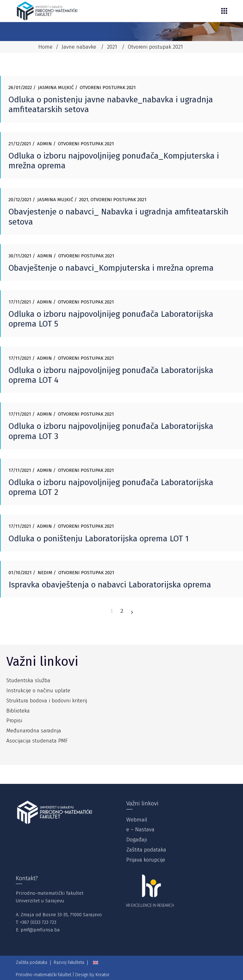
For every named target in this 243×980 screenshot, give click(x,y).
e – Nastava (140, 830)
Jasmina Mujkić (56, 87)
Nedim (45, 573)
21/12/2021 (20, 144)
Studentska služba (28, 680)
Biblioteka (18, 711)
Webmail (137, 820)
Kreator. (103, 975)
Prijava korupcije (146, 860)
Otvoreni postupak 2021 (108, 87)
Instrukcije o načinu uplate (38, 691)
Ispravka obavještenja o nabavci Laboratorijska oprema (110, 585)
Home (45, 47)
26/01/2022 (20, 87)
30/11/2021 (20, 256)
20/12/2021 (20, 200)
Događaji (137, 840)
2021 (112, 47)
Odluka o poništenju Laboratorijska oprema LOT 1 (99, 539)
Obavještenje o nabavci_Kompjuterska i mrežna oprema (111, 268)
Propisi (14, 721)
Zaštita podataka (146, 850)
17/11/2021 (20, 302)
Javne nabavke (79, 47)
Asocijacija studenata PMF (37, 741)
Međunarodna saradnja (34, 731)
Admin (44, 144)
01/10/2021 (20, 573)
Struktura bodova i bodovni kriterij (47, 701)
